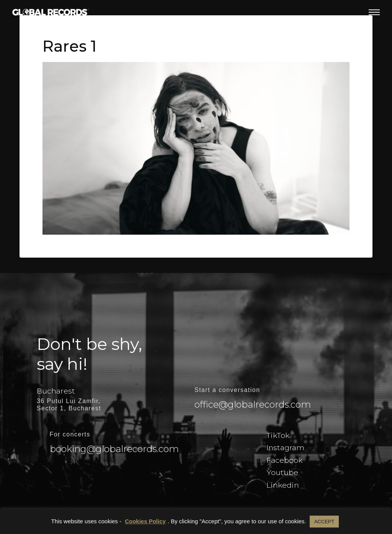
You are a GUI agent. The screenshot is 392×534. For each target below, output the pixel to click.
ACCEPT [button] (324, 522)
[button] (374, 12)
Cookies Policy (145, 521)
